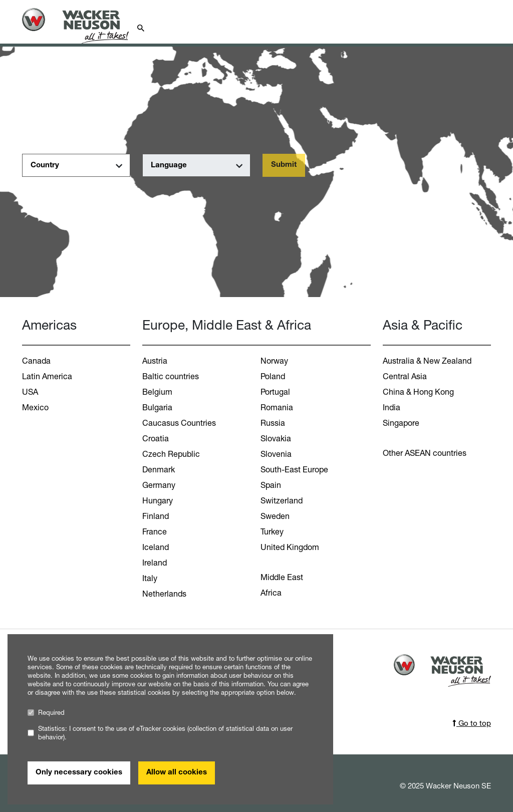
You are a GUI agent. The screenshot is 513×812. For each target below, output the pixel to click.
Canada (36, 361)
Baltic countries (171, 376)
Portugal (275, 392)
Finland (156, 516)
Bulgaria (157, 407)
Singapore (401, 423)
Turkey (272, 531)
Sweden (275, 516)
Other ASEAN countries (425, 453)
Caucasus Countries (179, 423)
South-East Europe (294, 469)
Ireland (155, 563)
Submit (284, 165)
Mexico (35, 407)
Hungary (158, 500)
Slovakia (276, 438)
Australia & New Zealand (427, 361)
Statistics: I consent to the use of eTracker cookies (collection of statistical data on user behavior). (160, 733)
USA (30, 392)
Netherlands (164, 594)
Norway (274, 361)
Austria (155, 361)
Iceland (156, 547)
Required (46, 713)
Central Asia (405, 376)
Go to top (472, 723)
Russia (273, 423)
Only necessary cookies (79, 773)
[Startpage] (81, 26)
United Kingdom (290, 547)
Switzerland (282, 500)
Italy (150, 578)
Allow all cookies (177, 773)
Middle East (282, 577)
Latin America (47, 376)
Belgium (157, 392)
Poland (273, 376)
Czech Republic (171, 454)
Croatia (156, 438)
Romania (277, 407)
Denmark (159, 469)
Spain (271, 485)
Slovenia (276, 454)
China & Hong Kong (418, 392)
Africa (271, 593)
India (392, 407)
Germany (159, 485)
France (155, 531)
